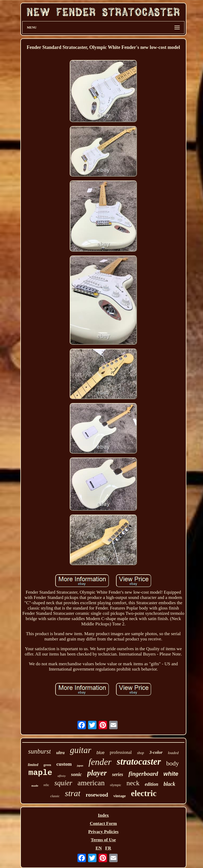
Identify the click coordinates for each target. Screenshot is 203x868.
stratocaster (139, 762)
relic (46, 785)
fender (100, 762)
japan (80, 766)
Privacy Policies (103, 832)
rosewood (97, 795)
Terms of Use (103, 840)
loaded (173, 753)
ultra (60, 753)
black (169, 784)
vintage (120, 796)
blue (100, 753)
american (91, 783)
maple (40, 773)
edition (152, 784)
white (171, 774)
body (173, 763)
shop (140, 753)
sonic (77, 774)
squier (63, 783)
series (118, 774)
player (97, 773)
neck (133, 783)
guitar (80, 750)
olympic (116, 785)
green (47, 765)
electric (144, 793)
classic (55, 796)
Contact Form (103, 823)
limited (33, 765)
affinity (61, 776)
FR (108, 848)
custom (64, 764)
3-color (156, 752)
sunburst (39, 751)
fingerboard (143, 774)
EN (99, 848)
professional (121, 752)
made (35, 786)
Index (103, 815)
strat (73, 793)
